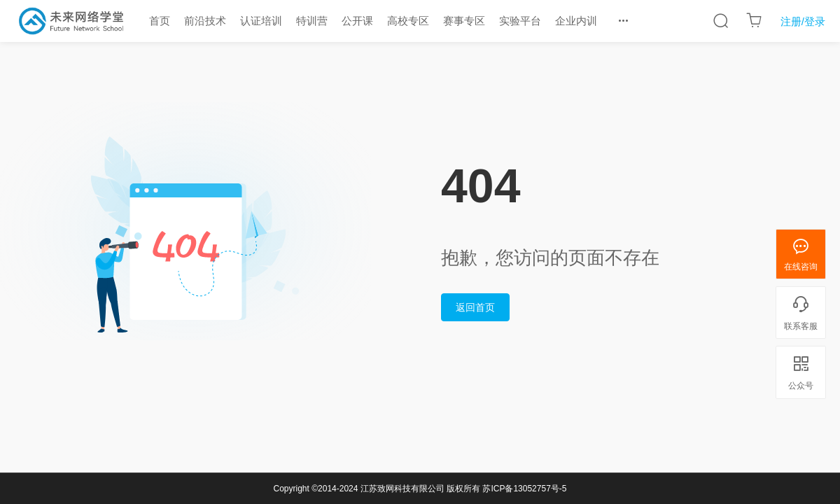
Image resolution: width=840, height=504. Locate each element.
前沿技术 (205, 21)
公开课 (357, 21)
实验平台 (520, 21)
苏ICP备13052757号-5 (524, 489)
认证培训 (261, 21)
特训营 (312, 21)
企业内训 (576, 21)
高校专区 (408, 21)
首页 (160, 21)
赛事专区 (464, 21)
